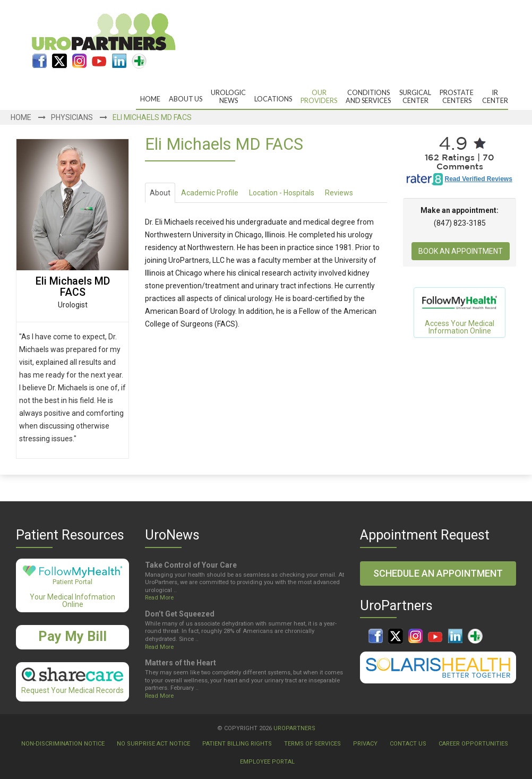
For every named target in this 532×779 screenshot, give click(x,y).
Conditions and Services (368, 97)
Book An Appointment (461, 251)
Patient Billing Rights (237, 744)
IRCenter (495, 97)
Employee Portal (267, 762)
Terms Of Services (312, 744)
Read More (159, 598)
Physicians (72, 117)
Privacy (365, 744)
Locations (273, 99)
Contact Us (408, 744)
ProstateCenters (457, 97)
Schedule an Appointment (438, 573)
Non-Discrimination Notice (63, 744)
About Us (186, 99)
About (160, 193)
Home (150, 99)
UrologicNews (228, 97)
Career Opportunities (473, 744)
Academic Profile (210, 193)
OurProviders (319, 97)
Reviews (339, 193)
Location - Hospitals (282, 193)
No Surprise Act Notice (153, 744)
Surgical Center (415, 97)
